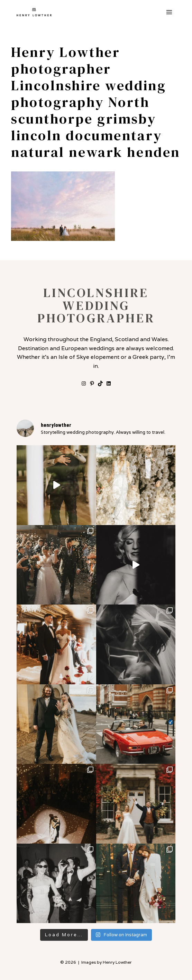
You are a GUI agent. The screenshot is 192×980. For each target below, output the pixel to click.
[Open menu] (169, 12)
